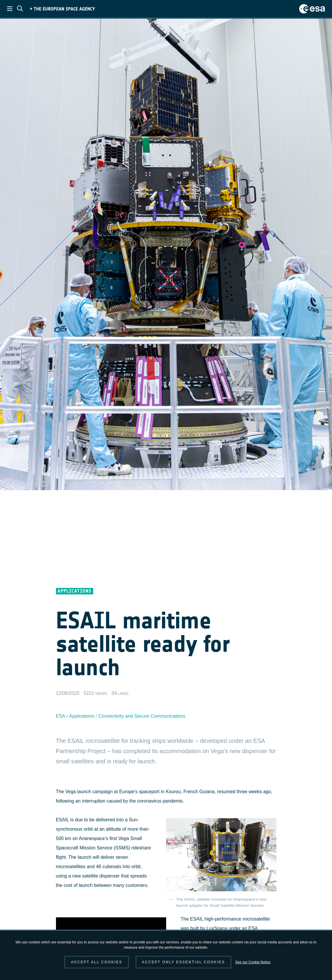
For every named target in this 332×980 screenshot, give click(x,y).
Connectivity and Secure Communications (142, 716)
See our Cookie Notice (253, 962)
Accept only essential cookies (184, 962)
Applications (82, 716)
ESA (61, 716)
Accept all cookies (97, 962)
